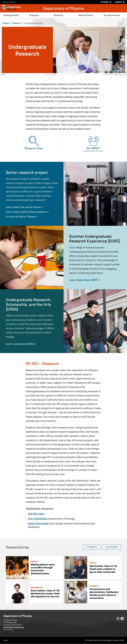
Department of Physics (63, 8)
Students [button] (92, 547)
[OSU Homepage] (11, 10)
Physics (7, 23)
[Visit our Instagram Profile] (118, 619)
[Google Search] (120, 2)
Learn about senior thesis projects (27, 212)
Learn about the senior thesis (24, 207)
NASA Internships (38, 523)
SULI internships (38, 519)
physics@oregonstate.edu (14, 627)
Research (17, 23)
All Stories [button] (112, 547)
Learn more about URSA (21, 344)
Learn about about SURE (84, 280)
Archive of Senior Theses (22, 216)
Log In (6, 640)
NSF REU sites (36, 514)
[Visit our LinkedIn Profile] (122, 619)
